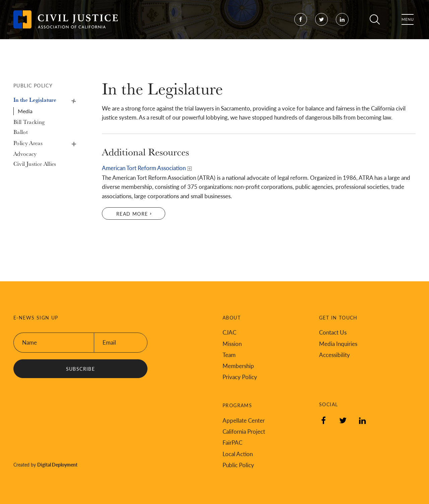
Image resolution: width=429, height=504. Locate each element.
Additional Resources (145, 152)
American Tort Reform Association (144, 168)
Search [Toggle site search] (375, 27)
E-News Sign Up (36, 318)
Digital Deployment (57, 464)
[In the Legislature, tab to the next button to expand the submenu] (40, 100)
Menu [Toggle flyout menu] (408, 27)
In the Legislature (73, 100)
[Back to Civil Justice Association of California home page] (66, 27)
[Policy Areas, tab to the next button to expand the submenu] (40, 143)
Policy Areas (73, 143)
